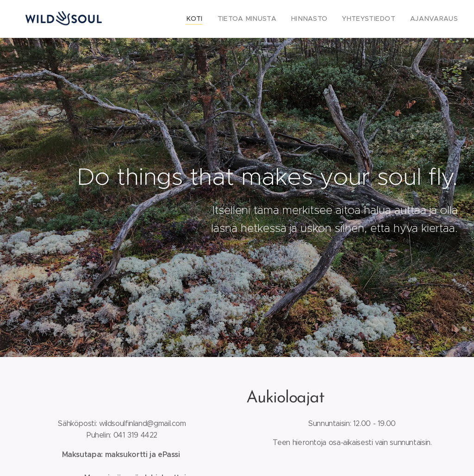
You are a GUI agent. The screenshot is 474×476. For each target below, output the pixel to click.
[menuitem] (215, 19)
